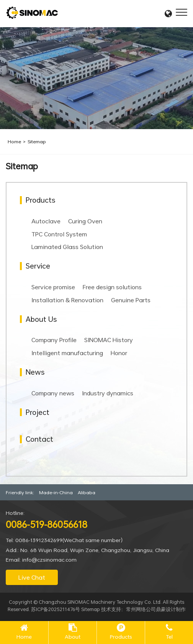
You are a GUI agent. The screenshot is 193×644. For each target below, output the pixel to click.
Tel (169, 637)
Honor (119, 353)
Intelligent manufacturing (67, 353)
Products (121, 637)
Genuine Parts (131, 300)
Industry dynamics (108, 393)
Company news (53, 393)
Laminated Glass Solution (67, 247)
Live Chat (32, 577)
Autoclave (46, 221)
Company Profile (54, 340)
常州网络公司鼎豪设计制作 (156, 609)
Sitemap (37, 141)
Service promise (53, 287)
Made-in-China (56, 492)
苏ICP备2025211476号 (56, 609)
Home (14, 141)
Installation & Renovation (67, 300)
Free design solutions (112, 287)
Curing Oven (85, 221)
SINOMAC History (109, 340)
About (73, 637)
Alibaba (87, 492)
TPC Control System (59, 234)
